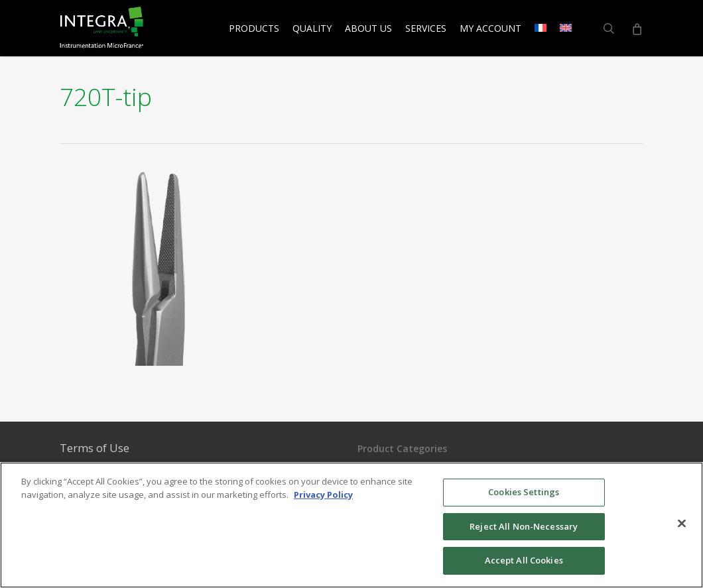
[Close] (682, 524)
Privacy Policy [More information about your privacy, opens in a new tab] (323, 495)
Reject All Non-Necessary (524, 526)
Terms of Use (95, 448)
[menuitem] (541, 29)
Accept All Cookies (524, 560)
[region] (351, 525)
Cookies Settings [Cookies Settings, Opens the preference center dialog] (524, 492)
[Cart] (636, 29)
